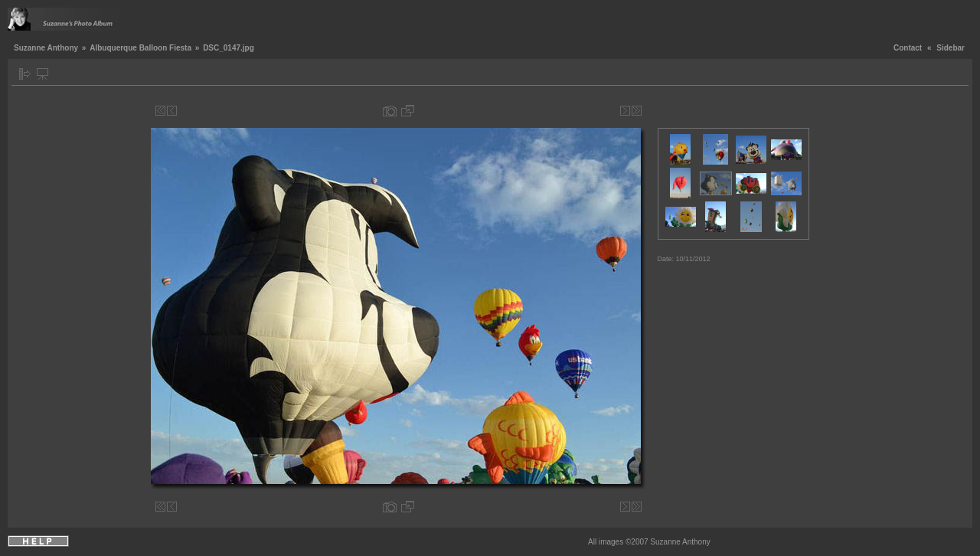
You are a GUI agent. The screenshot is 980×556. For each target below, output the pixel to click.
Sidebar (951, 48)
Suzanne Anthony (46, 48)
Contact (908, 48)
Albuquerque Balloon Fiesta (140, 48)
